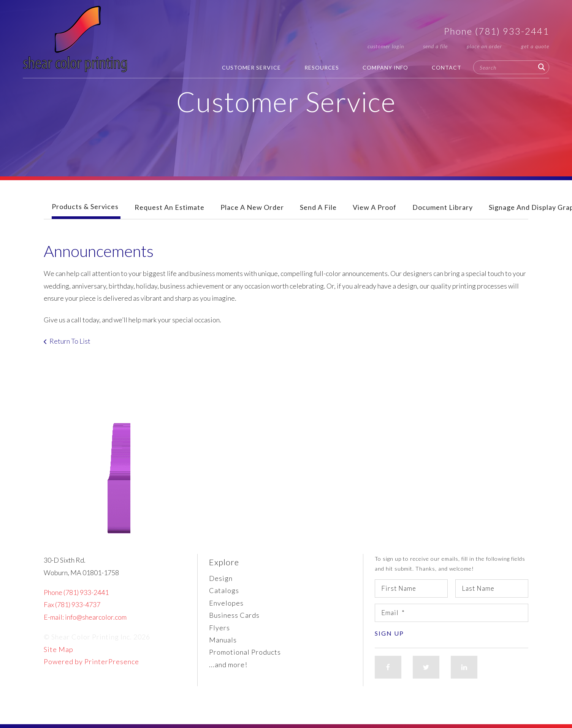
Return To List (70, 341)
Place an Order (484, 46)
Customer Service (251, 67)
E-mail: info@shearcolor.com (85, 617)
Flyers (219, 628)
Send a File (435, 46)
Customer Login (386, 46)
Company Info (385, 67)
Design (221, 578)
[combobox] (511, 67)
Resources (322, 67)
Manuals (223, 640)
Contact (447, 67)
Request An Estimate (170, 207)
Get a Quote (535, 46)
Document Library (443, 207)
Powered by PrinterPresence (91, 661)
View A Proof (375, 207)
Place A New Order (252, 207)
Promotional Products (245, 652)
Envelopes (226, 603)
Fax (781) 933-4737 (72, 604)
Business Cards (234, 615)
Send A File (318, 207)
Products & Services (85, 206)
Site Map (59, 649)
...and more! (228, 665)
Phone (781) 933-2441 (497, 31)
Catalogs (224, 590)
